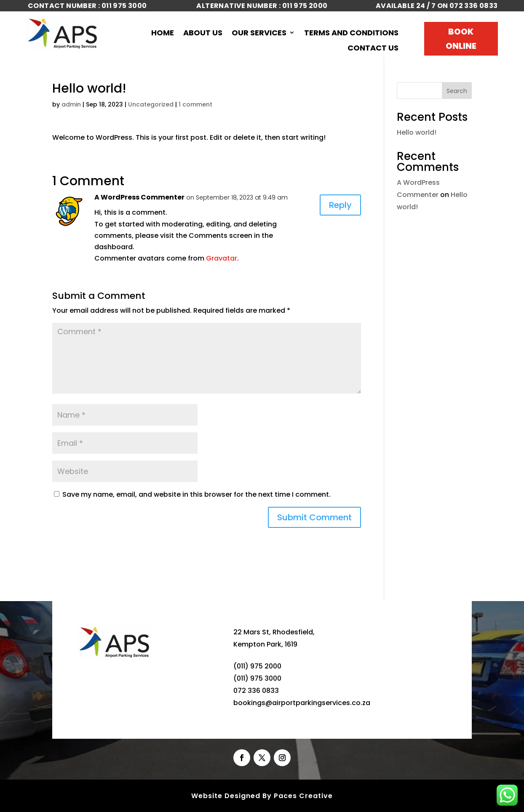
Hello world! (417, 132)
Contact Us (373, 48)
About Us (203, 33)
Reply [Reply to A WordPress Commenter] (340, 205)
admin (71, 104)
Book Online (461, 39)
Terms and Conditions (351, 33)
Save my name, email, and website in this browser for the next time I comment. (196, 494)
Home (163, 33)
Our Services (259, 33)
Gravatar (222, 258)
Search (457, 91)
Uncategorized (151, 104)
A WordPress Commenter (139, 197)
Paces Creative (303, 796)
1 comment (195, 104)
